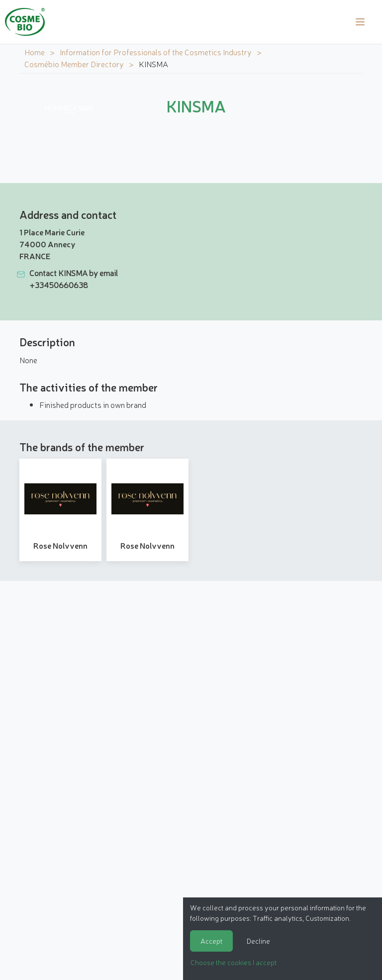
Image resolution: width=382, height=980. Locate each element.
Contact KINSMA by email (74, 273)
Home (35, 52)
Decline (258, 941)
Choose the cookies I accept (234, 962)
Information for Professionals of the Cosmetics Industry (156, 52)
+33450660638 (59, 285)
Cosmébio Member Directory (74, 64)
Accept (211, 941)
